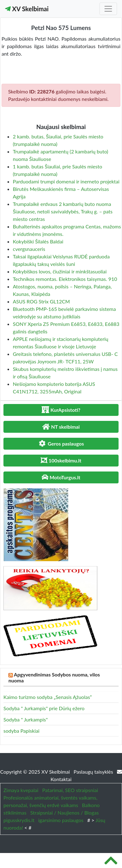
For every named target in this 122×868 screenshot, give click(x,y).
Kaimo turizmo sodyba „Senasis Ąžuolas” (48, 697)
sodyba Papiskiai (21, 731)
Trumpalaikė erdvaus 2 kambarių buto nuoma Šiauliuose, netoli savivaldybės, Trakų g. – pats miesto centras (63, 211)
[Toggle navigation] (108, 9)
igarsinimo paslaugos (61, 820)
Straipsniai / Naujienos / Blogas (65, 813)
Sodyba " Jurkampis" (26, 719)
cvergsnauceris (29, 249)
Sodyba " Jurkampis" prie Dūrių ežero (44, 708)
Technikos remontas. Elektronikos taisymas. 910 (65, 279)
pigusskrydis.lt (19, 820)
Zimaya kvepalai (21, 790)
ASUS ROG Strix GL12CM (41, 301)
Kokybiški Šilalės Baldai (38, 241)
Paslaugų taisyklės (94, 772)
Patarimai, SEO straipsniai (70, 790)
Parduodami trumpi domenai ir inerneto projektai (66, 181)
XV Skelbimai (27, 9)
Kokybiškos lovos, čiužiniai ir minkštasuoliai (60, 271)
